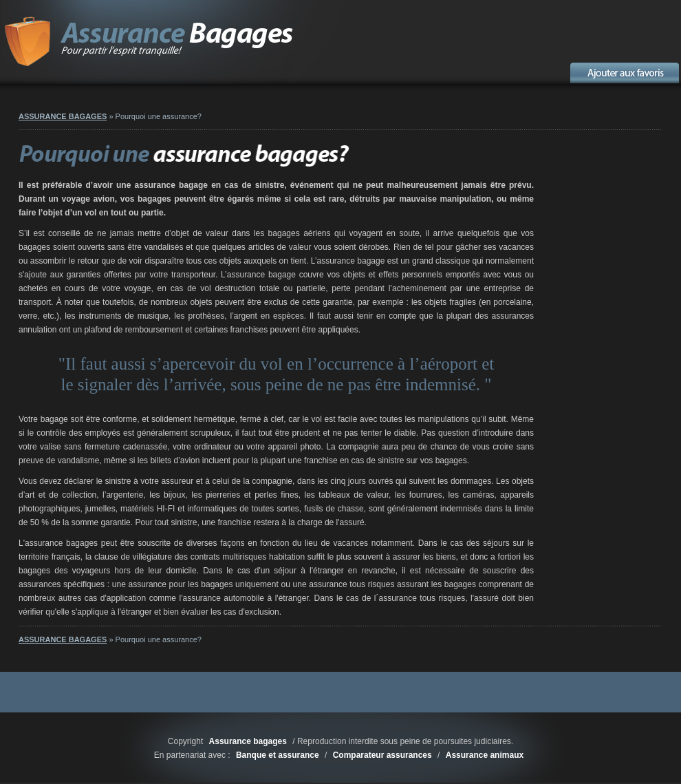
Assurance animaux (485, 755)
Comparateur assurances (382, 755)
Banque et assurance (278, 755)
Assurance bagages (248, 741)
